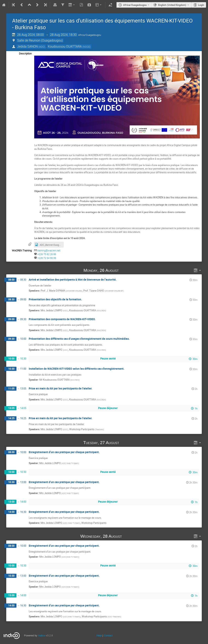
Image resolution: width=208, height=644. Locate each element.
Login (201, 5)
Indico (42, 635)
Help (99, 635)
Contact (108, 635)
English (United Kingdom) (172, 5)
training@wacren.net (49, 250)
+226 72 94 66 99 (47, 258)
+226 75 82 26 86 (47, 254)
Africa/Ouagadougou (135, 5)
